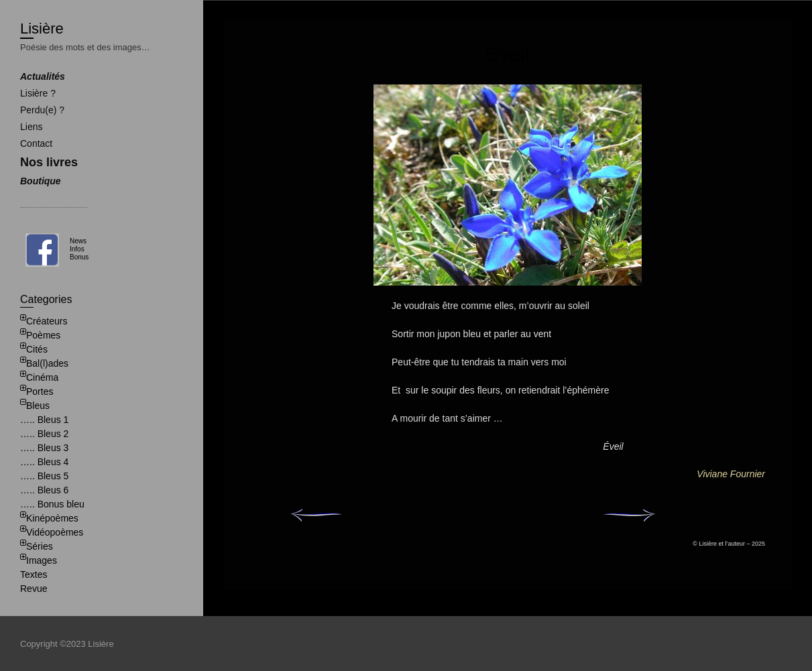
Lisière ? (38, 93)
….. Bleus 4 (44, 462)
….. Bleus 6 (44, 490)
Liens (31, 127)
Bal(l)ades (47, 363)
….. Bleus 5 (44, 476)
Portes (40, 391)
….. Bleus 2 (44, 434)
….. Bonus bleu (52, 504)
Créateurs (47, 321)
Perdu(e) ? (42, 110)
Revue (34, 589)
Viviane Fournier (731, 474)
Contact (36, 143)
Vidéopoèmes (55, 532)
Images (42, 560)
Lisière (42, 28)
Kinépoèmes (52, 518)
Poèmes (43, 335)
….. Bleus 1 (44, 420)
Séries (40, 546)
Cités (37, 349)
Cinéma (42, 377)
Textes (34, 574)
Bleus (38, 406)
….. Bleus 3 (44, 448)
